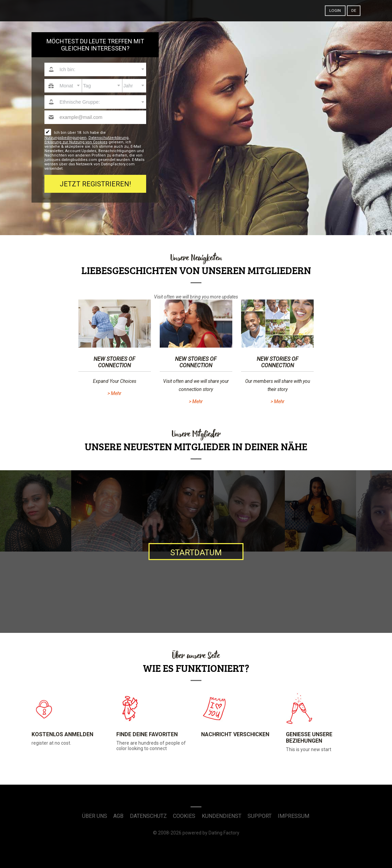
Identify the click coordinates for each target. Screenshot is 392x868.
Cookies (184, 816)
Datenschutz (148, 816)
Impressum (293, 816)
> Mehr (114, 393)
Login (335, 11)
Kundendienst (222, 816)
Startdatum (196, 553)
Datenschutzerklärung (109, 138)
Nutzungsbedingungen (65, 138)
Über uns (95, 816)
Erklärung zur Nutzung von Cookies (76, 142)
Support (260, 816)
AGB (118, 816)
